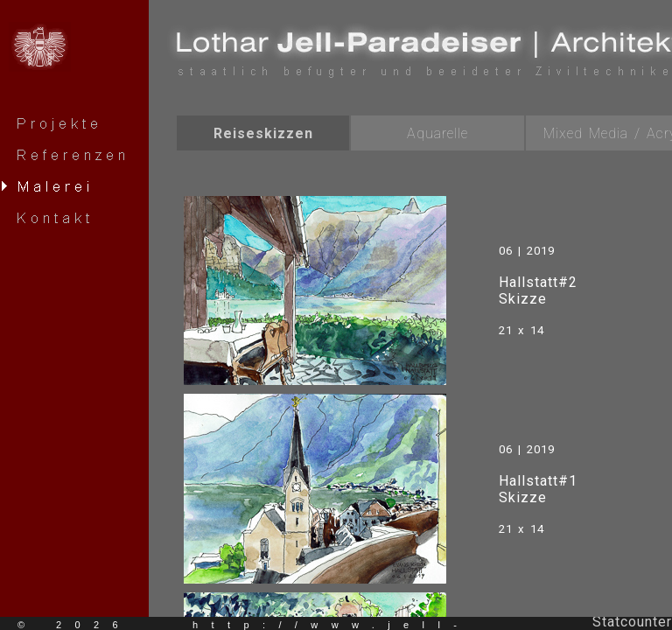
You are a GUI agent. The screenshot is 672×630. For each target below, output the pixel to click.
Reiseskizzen (263, 133)
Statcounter (632, 622)
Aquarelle (437, 133)
